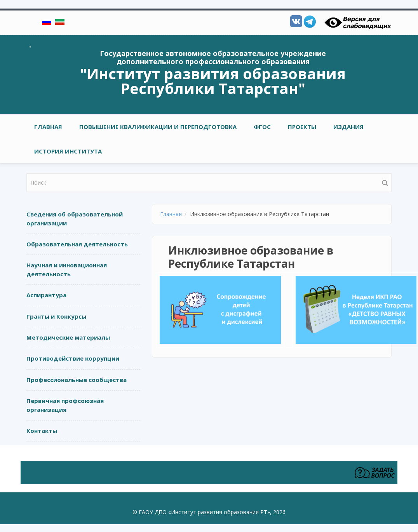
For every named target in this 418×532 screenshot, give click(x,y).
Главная (48, 127)
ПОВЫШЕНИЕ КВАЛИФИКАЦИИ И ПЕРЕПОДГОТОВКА (158, 127)
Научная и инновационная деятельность (67, 269)
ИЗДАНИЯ (348, 127)
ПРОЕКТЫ (302, 127)
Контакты (42, 431)
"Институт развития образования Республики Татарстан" (213, 81)
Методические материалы (68, 337)
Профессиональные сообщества (77, 380)
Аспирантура (46, 295)
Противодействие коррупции (73, 358)
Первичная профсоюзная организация (65, 405)
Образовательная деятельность (77, 244)
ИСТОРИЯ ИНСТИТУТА (68, 151)
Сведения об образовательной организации (75, 219)
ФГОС (262, 127)
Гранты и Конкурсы (56, 316)
